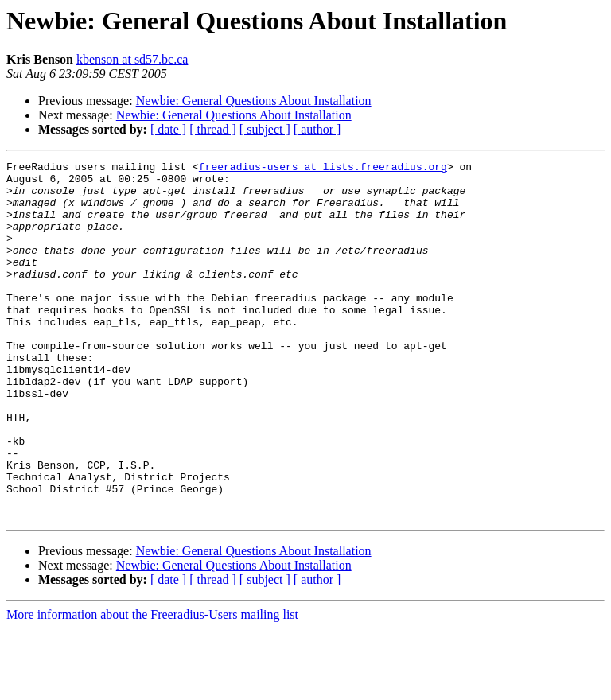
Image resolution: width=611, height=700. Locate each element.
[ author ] (317, 129)
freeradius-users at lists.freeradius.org (323, 169)
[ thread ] (213, 129)
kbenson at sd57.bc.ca (132, 59)
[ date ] (168, 129)
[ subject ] (265, 129)
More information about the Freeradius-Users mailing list (152, 686)
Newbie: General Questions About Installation (254, 101)
